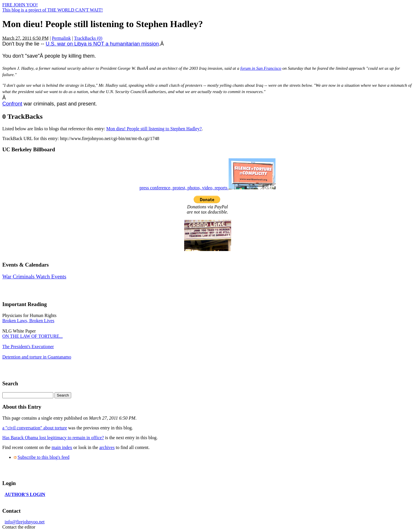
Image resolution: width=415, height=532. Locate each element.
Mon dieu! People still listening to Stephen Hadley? (154, 129)
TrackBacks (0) (88, 38)
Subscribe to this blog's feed (44, 457)
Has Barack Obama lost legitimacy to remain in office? (53, 438)
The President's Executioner (28, 347)
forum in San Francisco (261, 68)
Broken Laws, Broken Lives (28, 321)
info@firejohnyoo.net (25, 522)
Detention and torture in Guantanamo (37, 357)
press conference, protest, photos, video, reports (207, 188)
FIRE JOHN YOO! (20, 5)
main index (62, 447)
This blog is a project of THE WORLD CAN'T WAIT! (53, 10)
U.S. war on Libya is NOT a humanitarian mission (102, 44)
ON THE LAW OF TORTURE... (32, 336)
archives (107, 447)
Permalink (61, 38)
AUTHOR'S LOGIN (25, 494)
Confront (12, 104)
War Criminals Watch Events (34, 277)
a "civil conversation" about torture (35, 428)
